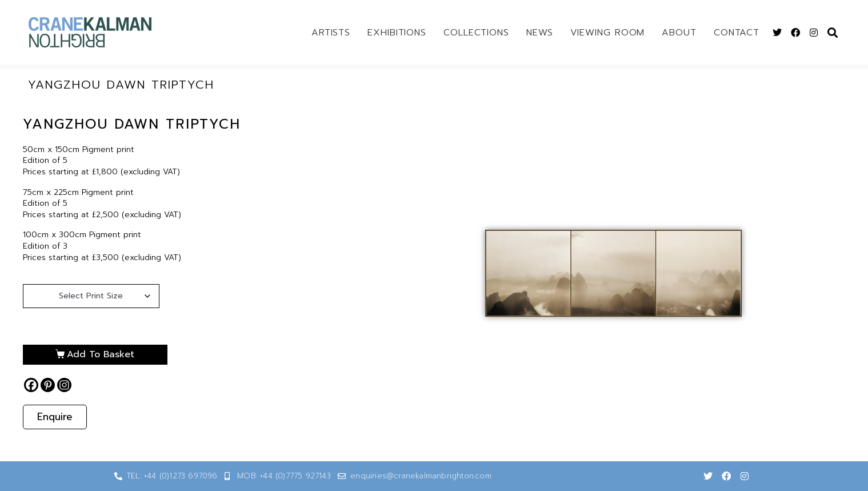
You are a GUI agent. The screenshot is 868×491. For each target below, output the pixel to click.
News (540, 33)
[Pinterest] (48, 385)
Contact (737, 33)
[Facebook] (31, 385)
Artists (331, 33)
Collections (476, 33)
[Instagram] (64, 385)
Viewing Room (608, 33)
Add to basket (97, 354)
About (679, 33)
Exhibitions (397, 33)
